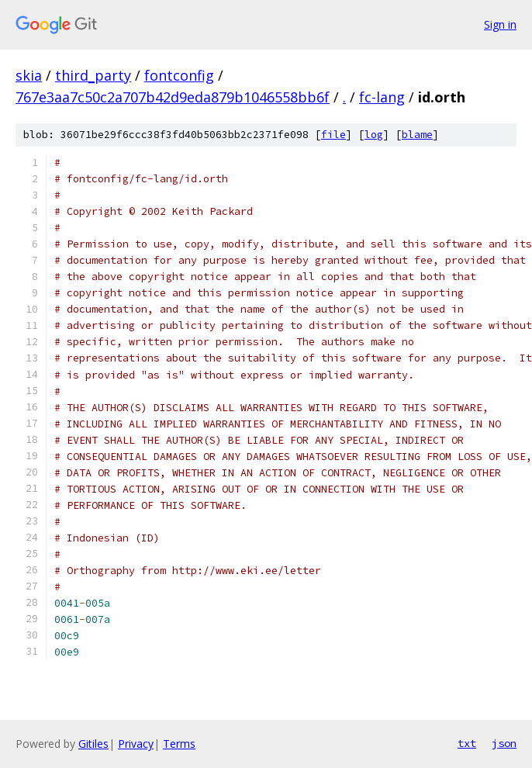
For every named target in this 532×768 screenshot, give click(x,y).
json (504, 743)
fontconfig (179, 75)
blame (417, 135)
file (333, 135)
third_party (93, 75)
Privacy (136, 744)
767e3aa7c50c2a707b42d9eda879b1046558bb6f (173, 97)
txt (467, 743)
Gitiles (93, 744)
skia (29, 75)
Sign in (500, 24)
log (374, 135)
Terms (179, 744)
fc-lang (382, 97)
